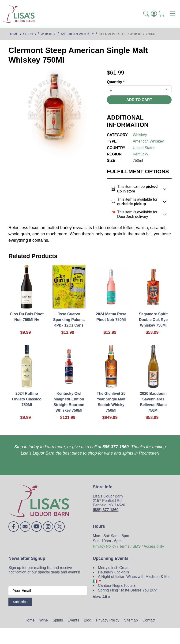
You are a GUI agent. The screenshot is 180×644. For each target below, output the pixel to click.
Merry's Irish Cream (114, 568)
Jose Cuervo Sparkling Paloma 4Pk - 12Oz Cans (69, 320)
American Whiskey (148, 141)
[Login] (154, 14)
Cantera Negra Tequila (117, 586)
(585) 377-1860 (106, 510)
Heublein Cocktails (114, 572)
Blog (88, 620)
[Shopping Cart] (162, 14)
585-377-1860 (116, 447)
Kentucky (140, 154)
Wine (44, 620)
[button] (146, 14)
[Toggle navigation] (172, 14)
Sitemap (131, 620)
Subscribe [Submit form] (20, 602)
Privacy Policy (108, 620)
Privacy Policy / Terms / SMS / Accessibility (128, 546)
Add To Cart (139, 100)
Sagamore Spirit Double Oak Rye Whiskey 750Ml (153, 320)
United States (144, 148)
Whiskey (140, 135)
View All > (101, 597)
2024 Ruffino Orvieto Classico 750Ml (27, 399)
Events (73, 620)
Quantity (116, 82)
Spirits (58, 620)
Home (30, 620)
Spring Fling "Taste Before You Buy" (128, 590)
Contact (149, 620)
